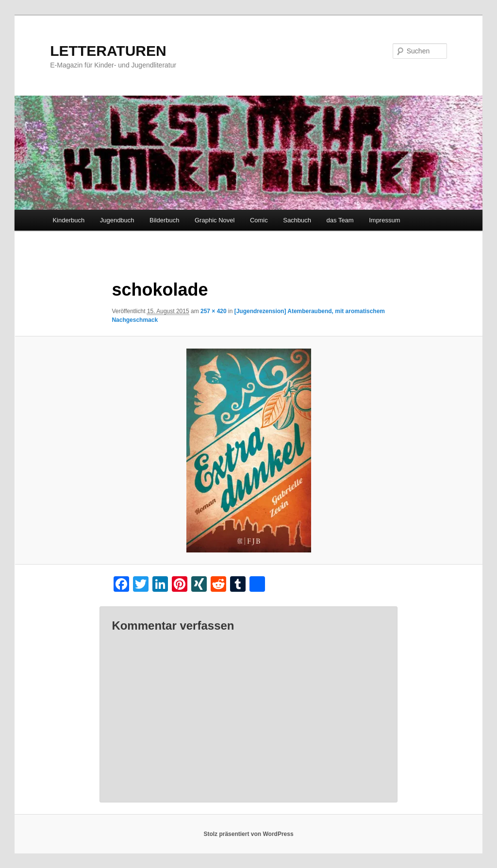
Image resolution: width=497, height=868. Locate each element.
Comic (259, 220)
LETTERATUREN (108, 51)
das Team (340, 220)
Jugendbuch (117, 220)
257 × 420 (214, 311)
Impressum (384, 220)
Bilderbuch (164, 220)
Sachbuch (297, 220)
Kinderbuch (68, 220)
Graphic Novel (215, 220)
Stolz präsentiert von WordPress (248, 834)
